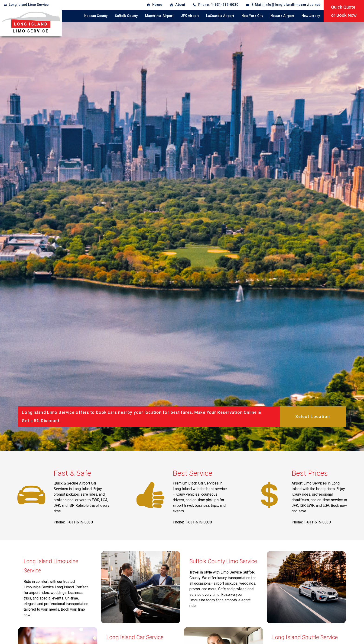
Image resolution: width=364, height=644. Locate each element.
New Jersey (311, 16)
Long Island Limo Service (29, 5)
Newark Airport (282, 16)
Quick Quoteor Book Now (344, 11)
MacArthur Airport (159, 16)
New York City (252, 16)
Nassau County (96, 16)
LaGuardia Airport (220, 16)
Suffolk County (126, 16)
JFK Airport (190, 16)
